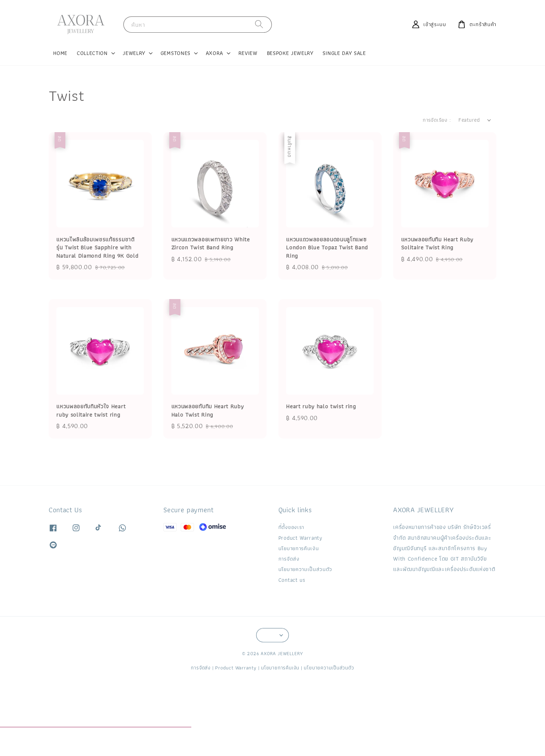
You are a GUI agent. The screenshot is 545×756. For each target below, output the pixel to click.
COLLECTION (92, 53)
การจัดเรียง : (437, 120)
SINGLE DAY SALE (344, 53)
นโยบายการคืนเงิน (299, 548)
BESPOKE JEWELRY (290, 53)
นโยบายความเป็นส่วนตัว (305, 569)
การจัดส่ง (289, 559)
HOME (60, 53)
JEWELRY (134, 53)
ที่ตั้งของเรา (291, 528)
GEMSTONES (176, 53)
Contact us (292, 580)
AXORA (214, 53)
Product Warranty (300, 538)
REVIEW (248, 53)
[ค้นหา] (259, 24)
